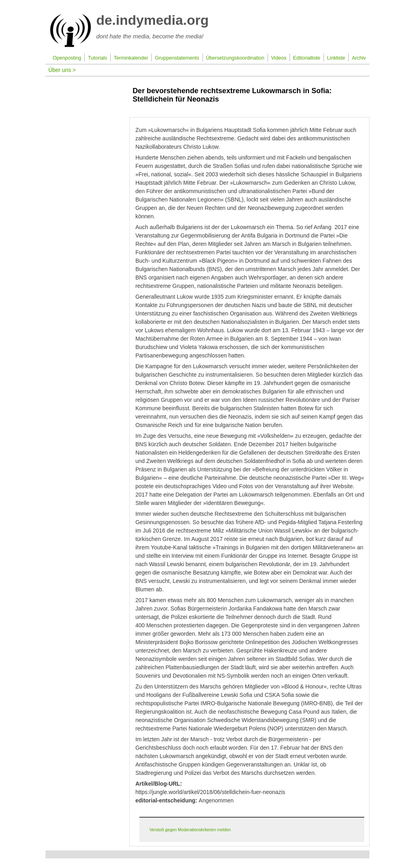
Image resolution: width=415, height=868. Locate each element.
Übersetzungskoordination (235, 58)
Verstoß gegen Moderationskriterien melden (190, 830)
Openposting (67, 58)
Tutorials (97, 58)
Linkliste (336, 58)
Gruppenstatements (177, 58)
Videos (279, 58)
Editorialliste (307, 58)
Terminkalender (131, 58)
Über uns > (62, 70)
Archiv (359, 58)
